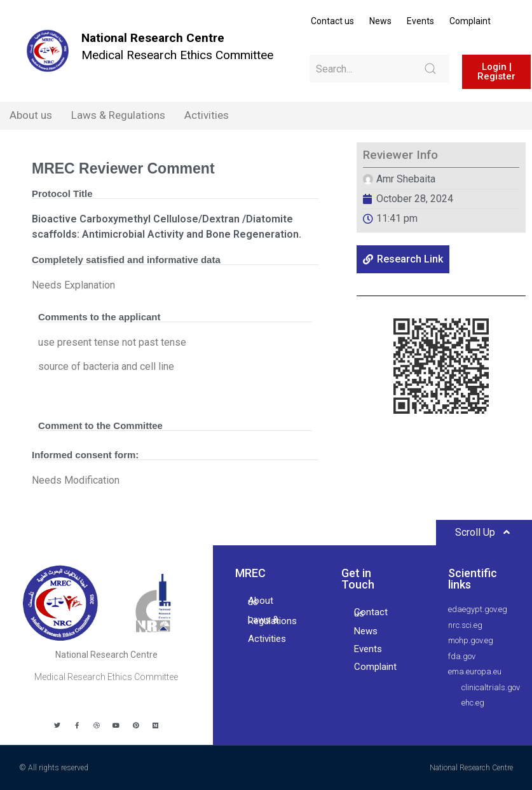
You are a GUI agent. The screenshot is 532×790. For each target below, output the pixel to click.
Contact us (332, 21)
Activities (207, 115)
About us (31, 115)
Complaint (470, 21)
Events (420, 21)
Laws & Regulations (118, 115)
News (380, 21)
